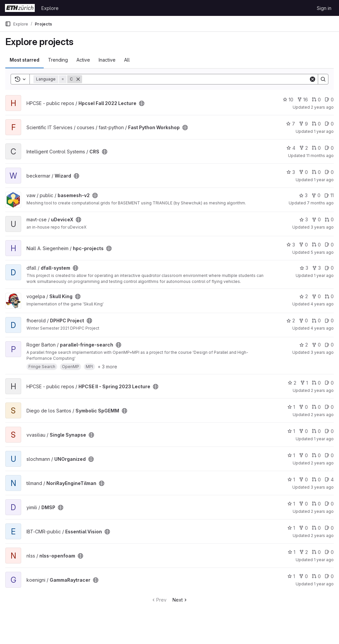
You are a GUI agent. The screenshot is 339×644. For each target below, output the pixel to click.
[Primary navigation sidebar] (8, 24)
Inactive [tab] (107, 60)
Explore (50, 8)
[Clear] (313, 79)
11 (329, 195)
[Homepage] (20, 8)
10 (288, 100)
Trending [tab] (58, 60)
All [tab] (127, 60)
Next (180, 600)
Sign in (324, 8)
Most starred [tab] (24, 60)
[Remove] (78, 79)
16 (303, 100)
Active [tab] (83, 60)
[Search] (195, 79)
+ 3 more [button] (107, 367)
